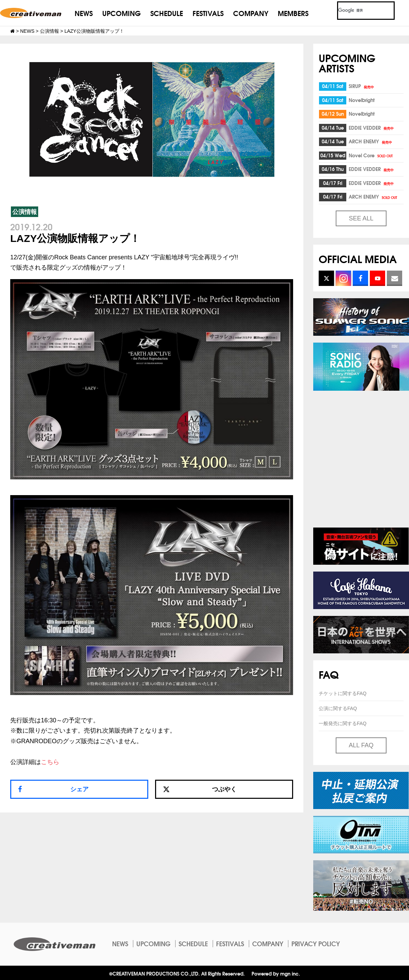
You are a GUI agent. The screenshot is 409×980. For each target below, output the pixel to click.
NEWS (84, 13)
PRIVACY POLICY (316, 943)
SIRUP (362, 86)
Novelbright (362, 100)
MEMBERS (293, 13)
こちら (50, 762)
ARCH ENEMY (371, 141)
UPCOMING (122, 13)
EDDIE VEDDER (372, 128)
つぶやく (200, 789)
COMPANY (251, 13)
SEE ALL (361, 218)
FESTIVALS (208, 13)
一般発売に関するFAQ (343, 723)
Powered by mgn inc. (276, 973)
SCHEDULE (167, 13)
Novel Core (371, 155)
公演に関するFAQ (338, 708)
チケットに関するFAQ (343, 693)
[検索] (358, 11)
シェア (79, 789)
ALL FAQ (361, 745)
